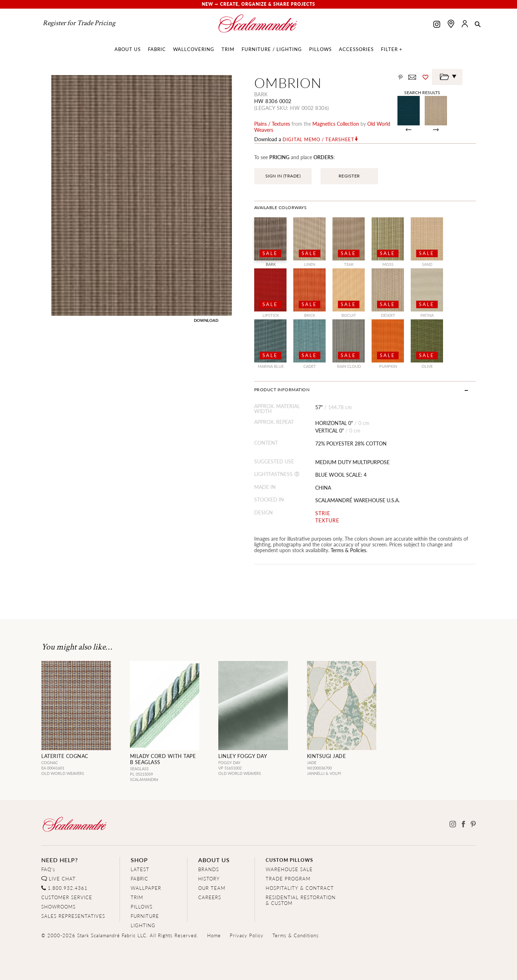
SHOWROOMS (59, 907)
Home (214, 935)
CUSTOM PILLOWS (289, 860)
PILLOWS (142, 907)
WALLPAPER (146, 888)
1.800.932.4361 (68, 888)
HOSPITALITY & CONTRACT (300, 888)
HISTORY (209, 879)
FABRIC (139, 879)
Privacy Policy (247, 935)
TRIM (137, 897)
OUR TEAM (212, 888)
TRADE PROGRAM (288, 879)
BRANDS (209, 869)
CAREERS (210, 897)
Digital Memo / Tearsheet (318, 139)
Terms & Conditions (296, 935)
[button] (478, 25)
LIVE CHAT (62, 879)
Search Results (422, 92)
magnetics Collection (336, 124)
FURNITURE (145, 916)
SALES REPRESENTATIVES (73, 916)
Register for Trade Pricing (79, 23)
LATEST (140, 869)
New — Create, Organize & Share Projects (258, 4)
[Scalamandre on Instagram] (437, 25)
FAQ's (48, 869)
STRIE (323, 513)
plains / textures (272, 124)
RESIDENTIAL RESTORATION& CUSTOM (301, 900)
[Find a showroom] (451, 24)
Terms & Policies (348, 550)
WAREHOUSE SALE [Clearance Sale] (289, 869)
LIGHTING (143, 925)
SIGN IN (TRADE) (283, 176)
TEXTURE (327, 520)
